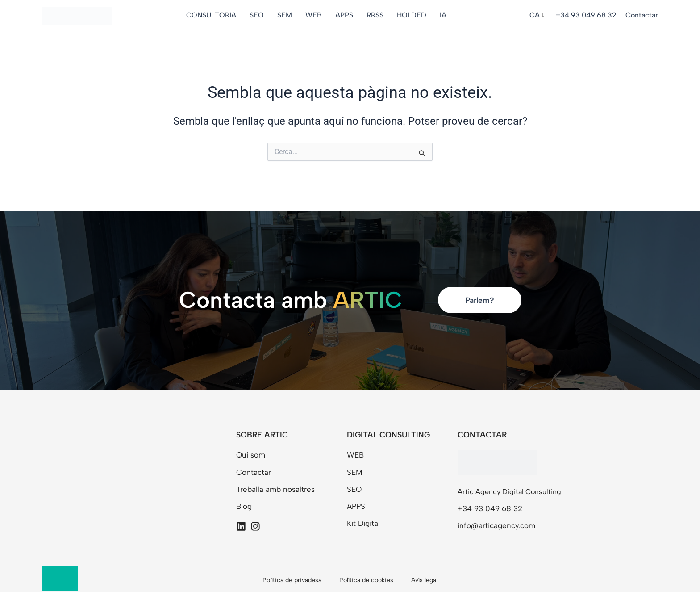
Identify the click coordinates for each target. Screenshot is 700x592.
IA (446, 15)
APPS (347, 15)
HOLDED (414, 15)
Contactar (642, 15)
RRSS (378, 15)
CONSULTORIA (214, 15)
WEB (316, 15)
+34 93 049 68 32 (586, 15)
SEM (287, 15)
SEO (259, 15)
